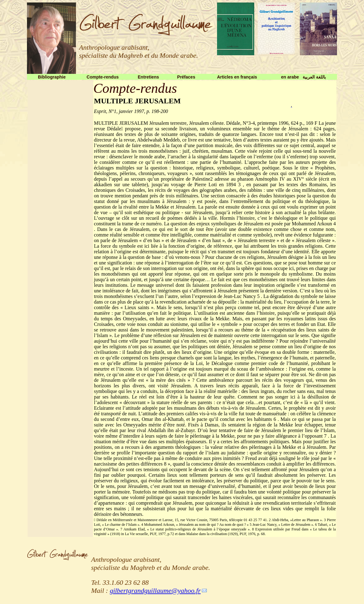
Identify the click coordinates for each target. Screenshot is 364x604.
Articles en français (237, 77)
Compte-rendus (102, 77)
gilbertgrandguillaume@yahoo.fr (155, 590)
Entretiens (148, 77)
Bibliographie (52, 77)
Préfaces (186, 77)
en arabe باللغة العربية (303, 77)
